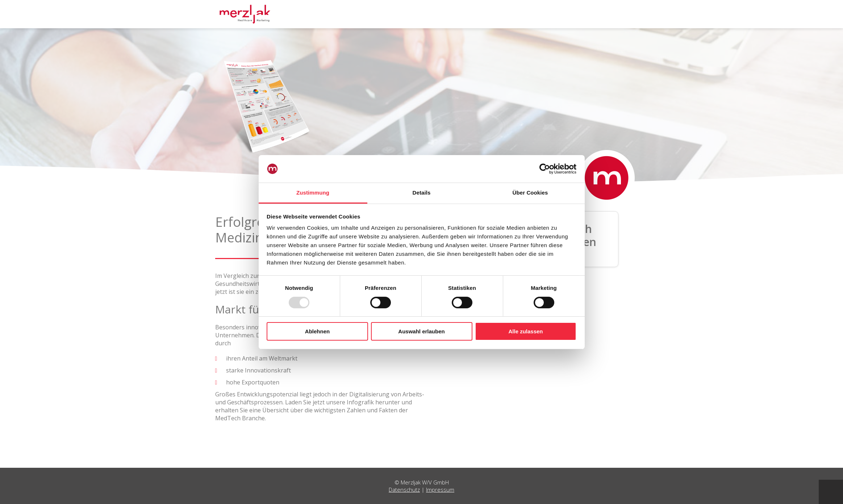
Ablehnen (317, 331)
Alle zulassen (525, 331)
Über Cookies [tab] (530, 193)
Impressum (440, 490)
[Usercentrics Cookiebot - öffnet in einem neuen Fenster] (545, 169)
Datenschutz (404, 490)
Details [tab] (422, 193)
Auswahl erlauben (421, 331)
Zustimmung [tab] (313, 193)
